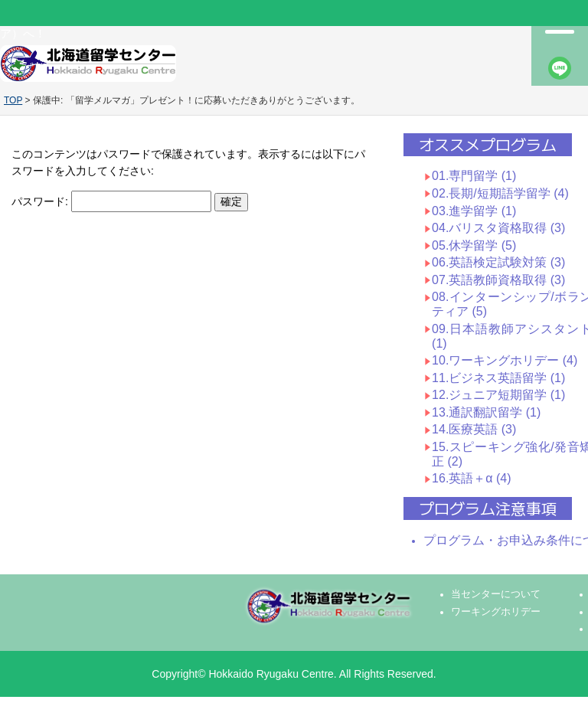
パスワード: (111, 201)
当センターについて (496, 594)
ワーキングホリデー (496, 612)
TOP (13, 100)
